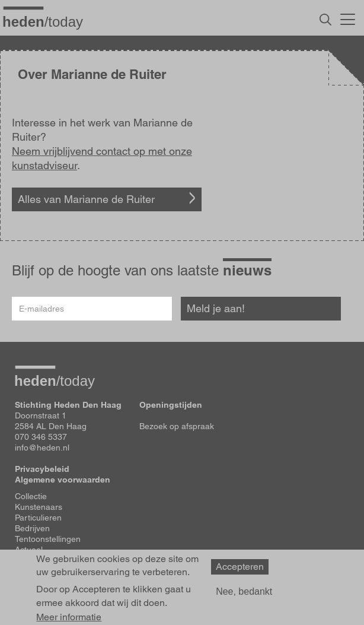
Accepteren (240, 567)
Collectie (31, 496)
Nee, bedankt (244, 591)
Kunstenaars (39, 507)
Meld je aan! (216, 308)
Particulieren (38, 518)
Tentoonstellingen (48, 539)
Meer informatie (69, 617)
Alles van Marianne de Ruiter (86, 199)
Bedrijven (32, 528)
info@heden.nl (42, 448)
